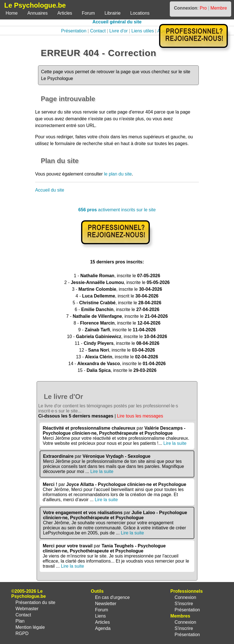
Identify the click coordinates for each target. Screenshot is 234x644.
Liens (101, 616)
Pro (203, 8)
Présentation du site (35, 602)
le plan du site (118, 174)
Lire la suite (175, 443)
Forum (88, 13)
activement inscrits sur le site (117, 210)
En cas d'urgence (112, 597)
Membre (219, 8)
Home (12, 13)
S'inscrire (184, 604)
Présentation (74, 31)
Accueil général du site (117, 22)
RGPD (22, 633)
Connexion (185, 597)
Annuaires (37, 13)
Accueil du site (50, 190)
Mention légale (30, 627)
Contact (98, 31)
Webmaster (27, 609)
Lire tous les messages (140, 416)
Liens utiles (143, 31)
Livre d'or (118, 31)
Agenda (103, 628)
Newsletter (106, 604)
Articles (65, 13)
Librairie (112, 13)
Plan (20, 621)
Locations (140, 13)
